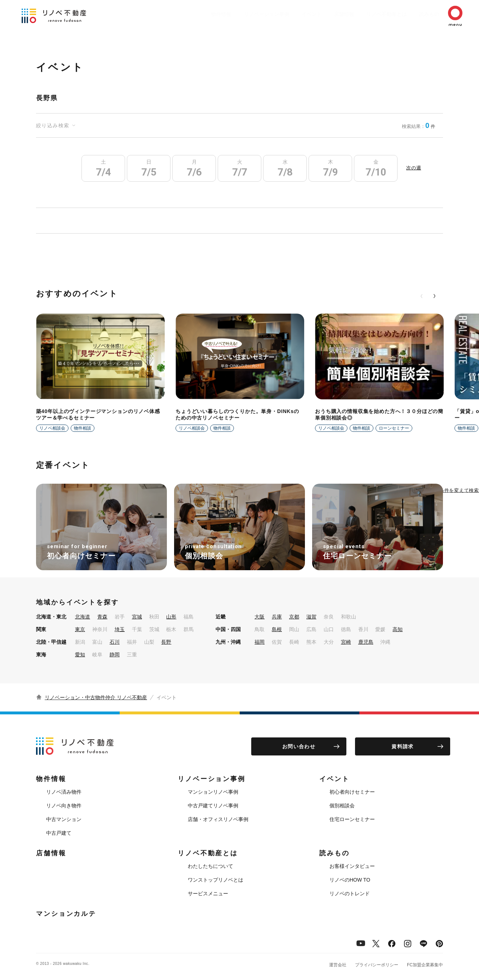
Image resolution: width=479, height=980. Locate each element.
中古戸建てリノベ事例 (213, 806)
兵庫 (277, 617)
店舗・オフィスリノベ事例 (218, 819)
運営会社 (338, 965)
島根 (277, 629)
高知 (398, 629)
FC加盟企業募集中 (425, 965)
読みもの (418, 14)
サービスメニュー (208, 893)
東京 (80, 629)
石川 (115, 642)
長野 (166, 642)
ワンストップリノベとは (216, 880)
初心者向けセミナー (352, 792)
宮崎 (346, 642)
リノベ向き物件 (64, 806)
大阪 (260, 617)
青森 (102, 617)
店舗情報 (326, 14)
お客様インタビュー (352, 866)
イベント (290, 14)
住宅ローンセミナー (352, 819)
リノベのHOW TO (350, 880)
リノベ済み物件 (64, 792)
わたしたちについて (210, 866)
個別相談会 (342, 806)
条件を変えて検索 (459, 490)
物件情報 (193, 14)
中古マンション (64, 819)
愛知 (80, 655)
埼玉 (120, 629)
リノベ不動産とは (372, 14)
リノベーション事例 (241, 14)
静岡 (115, 655)
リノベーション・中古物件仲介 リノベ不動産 (96, 697)
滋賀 (311, 617)
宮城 (137, 617)
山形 (171, 617)
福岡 (260, 642)
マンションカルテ (66, 914)
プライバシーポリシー (377, 965)
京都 (294, 617)
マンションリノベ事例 (213, 792)
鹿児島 (366, 642)
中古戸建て (59, 833)
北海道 (83, 617)
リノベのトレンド (350, 893)
